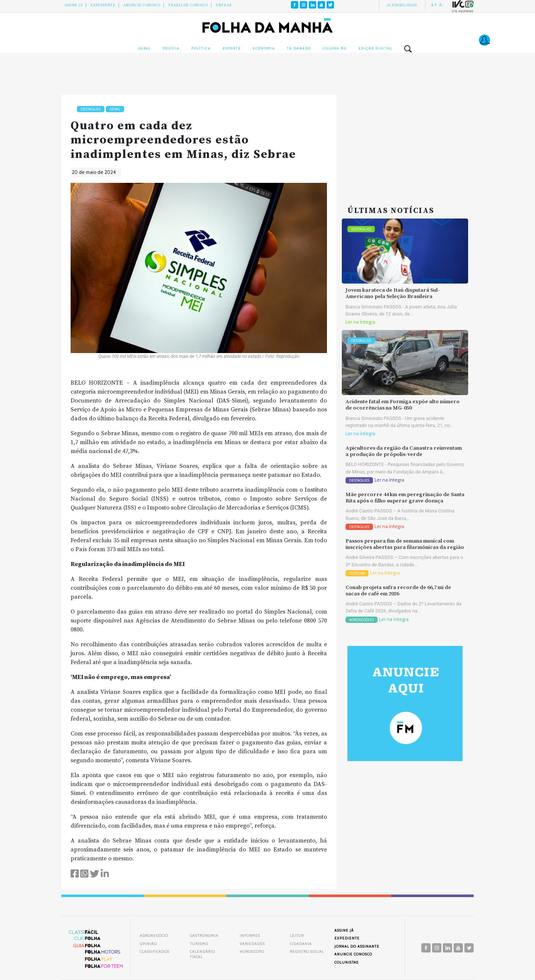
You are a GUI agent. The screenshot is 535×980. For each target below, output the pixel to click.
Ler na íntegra (360, 322)
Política (201, 48)
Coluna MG (335, 48)
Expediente (103, 5)
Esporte (232, 48)
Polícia (171, 48)
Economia (264, 48)
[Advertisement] (405, 141)
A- (442, 5)
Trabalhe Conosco (188, 5)
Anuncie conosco (142, 5)
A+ (434, 5)
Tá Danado (299, 48)
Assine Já (74, 5)
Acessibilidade (402, 5)
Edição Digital (375, 48)
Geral (145, 48)
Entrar (224, 5)
